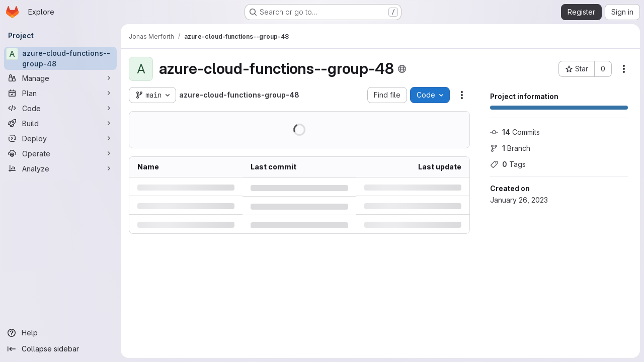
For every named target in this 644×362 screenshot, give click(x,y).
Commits (515, 132)
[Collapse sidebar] (60, 349)
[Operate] (60, 153)
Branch (510, 148)
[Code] (60, 108)
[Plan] (60, 93)
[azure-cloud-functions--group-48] (60, 58)
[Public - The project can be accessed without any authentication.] (402, 69)
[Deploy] (60, 138)
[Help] (60, 333)
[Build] (60, 123)
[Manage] (60, 78)
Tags (508, 164)
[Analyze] (60, 168)
